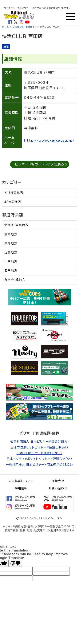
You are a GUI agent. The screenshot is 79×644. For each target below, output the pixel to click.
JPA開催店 (13, 202)
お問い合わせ (58, 488)
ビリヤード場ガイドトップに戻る (40, 164)
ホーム (5, 27)
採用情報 (21, 488)
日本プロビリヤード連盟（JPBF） (40, 453)
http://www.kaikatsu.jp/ (49, 140)
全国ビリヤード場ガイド (24, 27)
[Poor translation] (15, 563)
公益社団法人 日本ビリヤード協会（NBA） (40, 442)
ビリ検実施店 (14, 193)
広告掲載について (21, 481)
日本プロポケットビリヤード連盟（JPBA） (39, 447)
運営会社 (58, 481)
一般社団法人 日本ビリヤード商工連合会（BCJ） (39, 465)
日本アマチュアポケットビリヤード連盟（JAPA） (39, 459)
